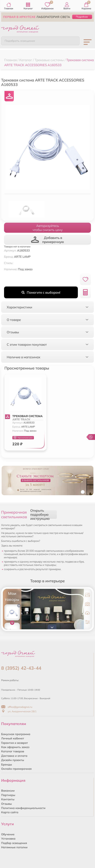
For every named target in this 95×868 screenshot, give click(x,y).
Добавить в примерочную (47, 240)
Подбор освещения (14, 843)
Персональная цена (23, 438)
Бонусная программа (16, 734)
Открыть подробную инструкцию (40, 514)
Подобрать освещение (20, 41)
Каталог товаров (13, 751)
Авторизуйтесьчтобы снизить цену (48, 228)
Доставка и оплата (14, 756)
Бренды (7, 765)
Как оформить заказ (15, 747)
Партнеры (8, 795)
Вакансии (8, 791)
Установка (8, 839)
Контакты (8, 799)
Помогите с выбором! (41, 292)
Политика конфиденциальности (23, 808)
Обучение (8, 834)
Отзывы (6, 804)
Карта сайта (10, 812)
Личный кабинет (13, 738)
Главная (9, 6)
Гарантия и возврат (15, 743)
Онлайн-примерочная (16, 769)
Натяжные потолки (14, 847)
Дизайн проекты (13, 760)
